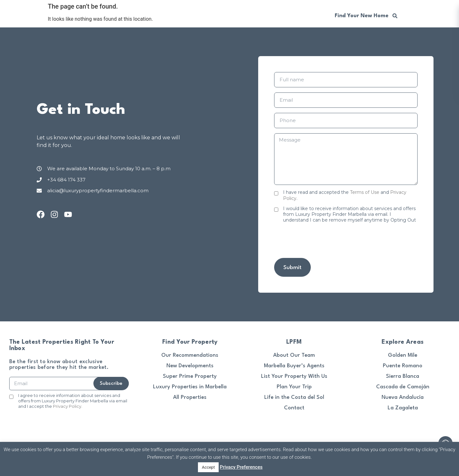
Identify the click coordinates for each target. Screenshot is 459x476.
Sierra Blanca (403, 376)
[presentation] (323, 240)
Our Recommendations (190, 355)
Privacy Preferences (241, 467)
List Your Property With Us (294, 376)
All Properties (190, 397)
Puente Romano (403, 366)
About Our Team (294, 355)
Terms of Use (365, 192)
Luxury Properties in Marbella (190, 387)
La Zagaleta (403, 408)
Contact (294, 408)
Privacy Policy (67, 406)
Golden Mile (403, 355)
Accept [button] (208, 467)
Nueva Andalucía (403, 397)
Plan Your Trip (294, 387)
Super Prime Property (190, 376)
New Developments (190, 366)
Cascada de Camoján (403, 387)
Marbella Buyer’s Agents (294, 366)
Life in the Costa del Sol (294, 397)
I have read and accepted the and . (345, 195)
